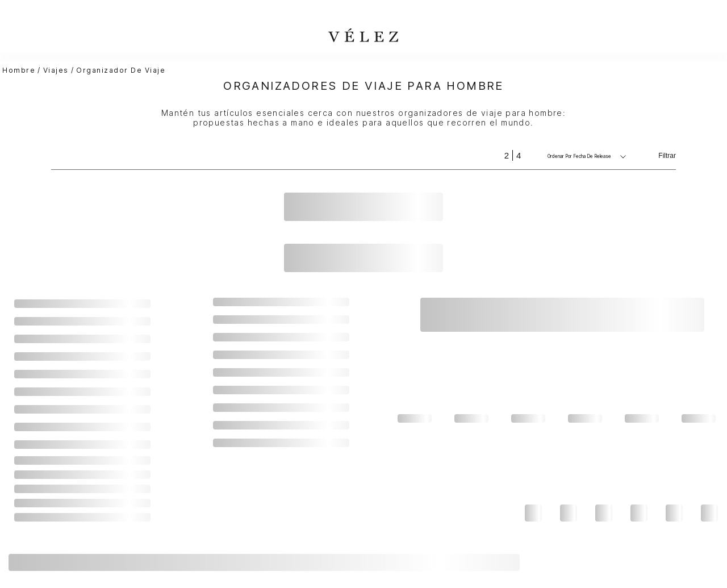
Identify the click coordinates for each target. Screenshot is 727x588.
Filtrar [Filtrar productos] (667, 156)
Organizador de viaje (121, 70)
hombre (19, 70)
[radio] (507, 155)
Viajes (56, 70)
